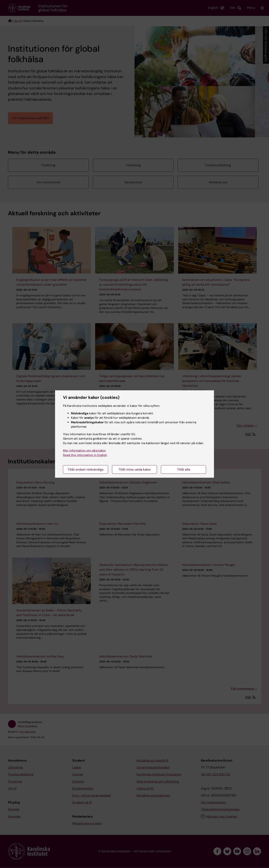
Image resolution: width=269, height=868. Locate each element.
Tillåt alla (184, 469)
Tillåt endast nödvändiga (86, 469)
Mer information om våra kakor (84, 450)
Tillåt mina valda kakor (135, 469)
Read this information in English (85, 455)
